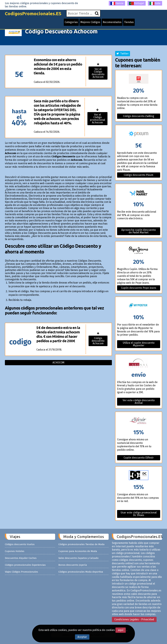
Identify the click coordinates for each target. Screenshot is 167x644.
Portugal (137, 3)
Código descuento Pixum (139, 175)
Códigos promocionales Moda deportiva (81, 572)
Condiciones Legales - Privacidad (134, 619)
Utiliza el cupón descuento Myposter (139, 344)
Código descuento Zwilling (139, 116)
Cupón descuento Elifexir (139, 458)
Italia (155, 3)
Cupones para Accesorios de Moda (78, 551)
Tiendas (129, 22)
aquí (121, 630)
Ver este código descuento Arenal (139, 402)
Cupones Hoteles (15, 551)
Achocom (58, 363)
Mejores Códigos (90, 22)
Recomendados (112, 22)
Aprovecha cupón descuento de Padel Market (139, 231)
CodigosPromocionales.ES (33, 13)
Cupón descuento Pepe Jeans (139, 288)
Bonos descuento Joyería (73, 565)
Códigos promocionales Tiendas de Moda (81, 544)
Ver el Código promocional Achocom (97, 119)
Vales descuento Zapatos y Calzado (78, 558)
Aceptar (82, 637)
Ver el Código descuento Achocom (98, 73)
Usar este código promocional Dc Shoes (139, 514)
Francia (117, 3)
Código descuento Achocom (98, 341)
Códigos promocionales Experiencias (25, 565)
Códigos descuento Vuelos (20, 544)
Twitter (123, 54)
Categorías (71, 22)
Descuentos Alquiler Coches (21, 558)
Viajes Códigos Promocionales (21, 572)
